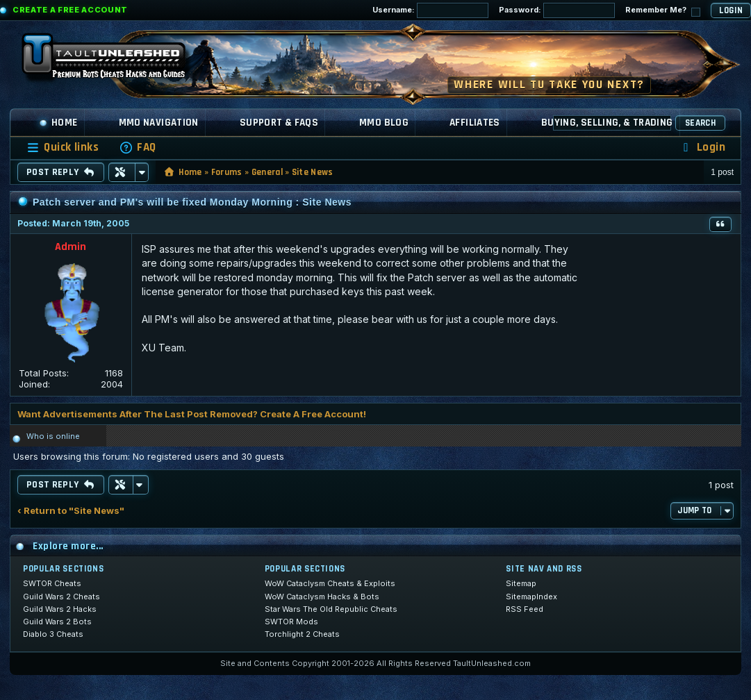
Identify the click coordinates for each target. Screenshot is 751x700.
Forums (227, 172)
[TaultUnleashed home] (114, 60)
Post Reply (61, 172)
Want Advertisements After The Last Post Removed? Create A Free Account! (192, 414)
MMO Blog (384, 123)
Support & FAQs (279, 123)
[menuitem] (138, 148)
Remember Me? (663, 11)
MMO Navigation (159, 123)
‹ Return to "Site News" (71, 511)
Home (58, 123)
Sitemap (521, 583)
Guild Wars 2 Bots (57, 622)
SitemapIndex (531, 597)
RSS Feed (525, 609)
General (267, 172)
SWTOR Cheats (52, 583)
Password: (557, 10)
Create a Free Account (70, 10)
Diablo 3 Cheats (53, 634)
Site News (313, 172)
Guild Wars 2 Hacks (60, 609)
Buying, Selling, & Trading (607, 123)
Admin (71, 247)
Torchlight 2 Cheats (302, 634)
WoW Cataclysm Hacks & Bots (322, 597)
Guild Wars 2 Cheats (61, 597)
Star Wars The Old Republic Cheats (331, 609)
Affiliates (475, 123)
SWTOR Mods (291, 622)
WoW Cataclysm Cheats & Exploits (330, 583)
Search (700, 123)
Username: (430, 10)
